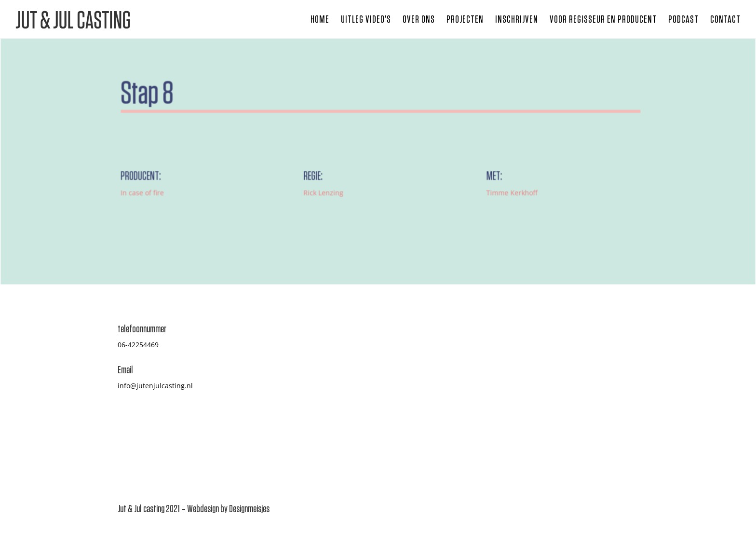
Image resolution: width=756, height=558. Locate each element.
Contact (725, 20)
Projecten (465, 20)
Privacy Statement (559, 414)
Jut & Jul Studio (554, 403)
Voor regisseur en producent (603, 20)
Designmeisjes (249, 509)
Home (320, 20)
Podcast (683, 20)
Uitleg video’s (366, 20)
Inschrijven (517, 20)
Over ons (419, 20)
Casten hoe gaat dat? (564, 357)
